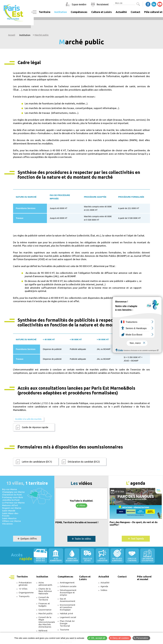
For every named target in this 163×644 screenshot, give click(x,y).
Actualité (105, 582)
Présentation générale (25, 584)
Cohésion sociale (68, 586)
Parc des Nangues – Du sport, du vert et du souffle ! (134, 523)
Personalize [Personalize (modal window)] (142, 638)
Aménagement (67, 582)
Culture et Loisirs (102, 12)
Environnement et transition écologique (68, 607)
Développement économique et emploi (68, 592)
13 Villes (23, 589)
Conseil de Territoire (44, 598)
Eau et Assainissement (68, 600)
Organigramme (26, 592)
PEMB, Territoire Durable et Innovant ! (77, 522)
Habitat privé (66, 613)
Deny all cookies (121, 638)
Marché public (42, 35)
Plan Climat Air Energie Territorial (67, 623)
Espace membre (79, 4)
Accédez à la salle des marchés (28, 419)
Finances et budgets (44, 605)
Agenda (104, 586)
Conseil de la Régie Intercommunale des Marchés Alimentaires (47, 622)
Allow (82, 505)
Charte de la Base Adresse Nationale (45, 591)
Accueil (12, 35)
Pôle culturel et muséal (144, 578)
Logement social (68, 617)
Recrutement (103, 4)
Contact (135, 12)
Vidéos (104, 590)
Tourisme (64, 629)
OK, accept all (98, 638)
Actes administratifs (45, 584)
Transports (24, 596)
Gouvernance (45, 610)
